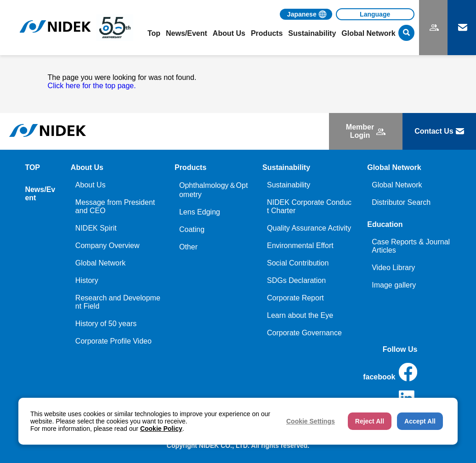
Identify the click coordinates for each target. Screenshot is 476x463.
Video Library (393, 268)
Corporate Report (295, 298)
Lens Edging (200, 212)
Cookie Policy (161, 429)
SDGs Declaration (296, 280)
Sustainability (289, 185)
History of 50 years (106, 324)
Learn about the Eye (300, 315)
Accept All (420, 421)
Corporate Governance (304, 333)
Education (385, 224)
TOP (32, 167)
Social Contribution (298, 263)
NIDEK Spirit (96, 228)
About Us (91, 185)
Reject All (370, 421)
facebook (390, 372)
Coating (192, 229)
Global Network (100, 263)
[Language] (375, 14)
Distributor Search (401, 202)
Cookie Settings (311, 421)
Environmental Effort (300, 246)
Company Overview (108, 246)
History (87, 280)
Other (188, 247)
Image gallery (394, 285)
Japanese (302, 14)
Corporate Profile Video (113, 341)
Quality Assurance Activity (309, 228)
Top (154, 33)
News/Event (187, 33)
